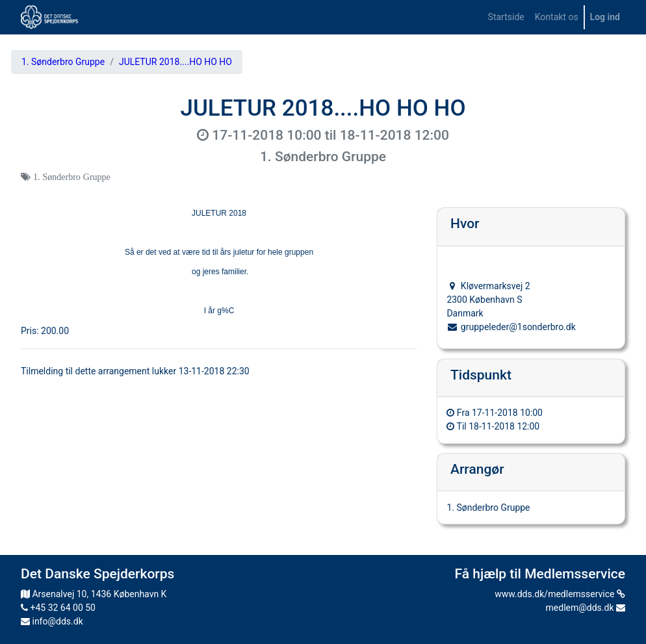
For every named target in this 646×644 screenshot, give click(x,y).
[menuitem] (506, 17)
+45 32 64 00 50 (58, 608)
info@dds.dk (52, 621)
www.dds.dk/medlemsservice (560, 594)
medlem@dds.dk (586, 608)
